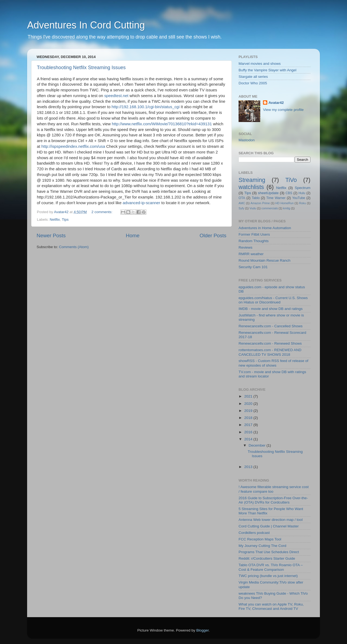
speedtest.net (116, 96)
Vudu (253, 208)
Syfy (241, 208)
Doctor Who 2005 (253, 83)
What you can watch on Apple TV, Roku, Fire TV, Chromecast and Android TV (271, 606)
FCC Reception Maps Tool (260, 539)
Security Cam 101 (253, 267)
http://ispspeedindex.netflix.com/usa (73, 146)
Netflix (55, 220)
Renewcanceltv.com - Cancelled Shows (271, 326)
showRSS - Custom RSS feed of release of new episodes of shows (273, 363)
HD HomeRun (284, 203)
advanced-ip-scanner (141, 203)
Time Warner (276, 198)
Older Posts (213, 236)
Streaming (252, 180)
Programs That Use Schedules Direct (269, 552)
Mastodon (247, 140)
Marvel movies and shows (260, 64)
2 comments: (102, 212)
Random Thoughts (254, 241)
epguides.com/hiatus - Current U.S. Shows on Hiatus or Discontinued (273, 300)
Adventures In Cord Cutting (86, 25)
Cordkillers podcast (254, 533)
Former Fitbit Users (254, 234)
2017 (249, 425)
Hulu (302, 193)
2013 (249, 467)
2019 (249, 411)
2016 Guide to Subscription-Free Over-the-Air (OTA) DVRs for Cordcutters (273, 500)
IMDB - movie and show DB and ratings (271, 309)
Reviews (245, 247)
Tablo (256, 198)
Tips (65, 220)
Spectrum (303, 188)
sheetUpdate (268, 193)
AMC (242, 203)
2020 (249, 404)
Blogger (203, 630)
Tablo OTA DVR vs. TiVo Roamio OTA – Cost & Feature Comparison (271, 567)
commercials (270, 208)
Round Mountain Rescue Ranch (264, 260)
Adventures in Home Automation (265, 228)
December (258, 445)
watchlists (251, 187)
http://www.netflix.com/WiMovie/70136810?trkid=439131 (162, 124)
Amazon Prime (260, 203)
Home (133, 236)
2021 (249, 396)
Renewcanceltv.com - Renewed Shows (270, 343)
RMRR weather (251, 254)
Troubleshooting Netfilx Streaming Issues (81, 68)
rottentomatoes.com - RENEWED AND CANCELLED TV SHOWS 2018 (270, 352)
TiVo (291, 180)
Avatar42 (276, 103)
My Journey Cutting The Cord (262, 546)
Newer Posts (51, 236)
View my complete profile (283, 110)
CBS (289, 193)
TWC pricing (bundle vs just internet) (268, 576)
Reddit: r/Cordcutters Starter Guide (267, 558)
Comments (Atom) (74, 247)
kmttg (287, 208)
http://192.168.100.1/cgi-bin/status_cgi (146, 107)
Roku (302, 203)
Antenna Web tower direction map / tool (271, 520)
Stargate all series (253, 77)
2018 (249, 418)
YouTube (299, 198)
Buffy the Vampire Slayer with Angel (267, 70)
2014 (249, 439)
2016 (249, 432)
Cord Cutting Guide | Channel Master (269, 526)
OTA (242, 198)
